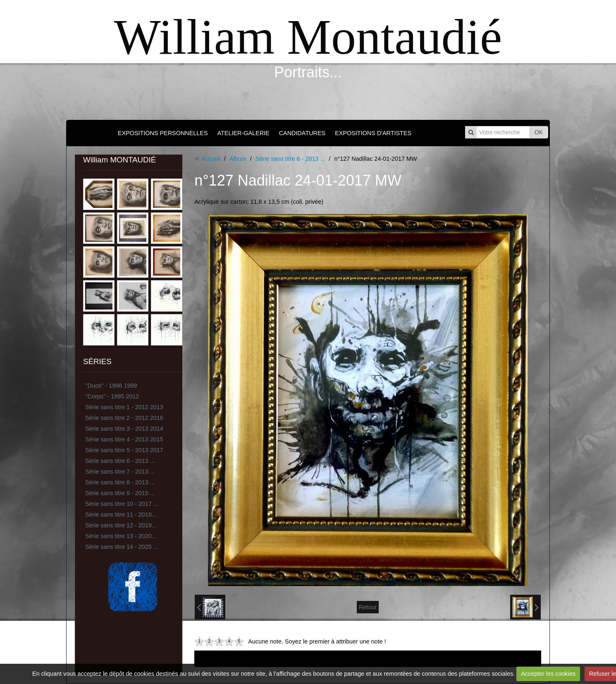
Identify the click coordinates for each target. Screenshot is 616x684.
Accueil (210, 159)
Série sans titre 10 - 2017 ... (122, 504)
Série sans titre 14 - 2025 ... (122, 547)
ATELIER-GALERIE (244, 133)
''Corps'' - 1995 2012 (112, 396)
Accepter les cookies (548, 674)
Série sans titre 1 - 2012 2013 (124, 407)
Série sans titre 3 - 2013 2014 (124, 429)
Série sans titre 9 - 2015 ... (120, 493)
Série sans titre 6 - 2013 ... (120, 461)
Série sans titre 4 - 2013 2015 (124, 439)
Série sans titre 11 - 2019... (121, 515)
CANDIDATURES (302, 133)
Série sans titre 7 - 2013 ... (120, 472)
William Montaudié (308, 37)
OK (539, 132)
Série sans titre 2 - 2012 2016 (124, 418)
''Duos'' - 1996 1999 (111, 386)
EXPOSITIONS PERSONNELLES (163, 133)
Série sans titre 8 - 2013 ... (120, 482)
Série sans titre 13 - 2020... (121, 536)
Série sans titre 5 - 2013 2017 (124, 450)
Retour (368, 607)
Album (238, 159)
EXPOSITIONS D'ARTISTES (373, 133)
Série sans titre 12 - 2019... (121, 525)
